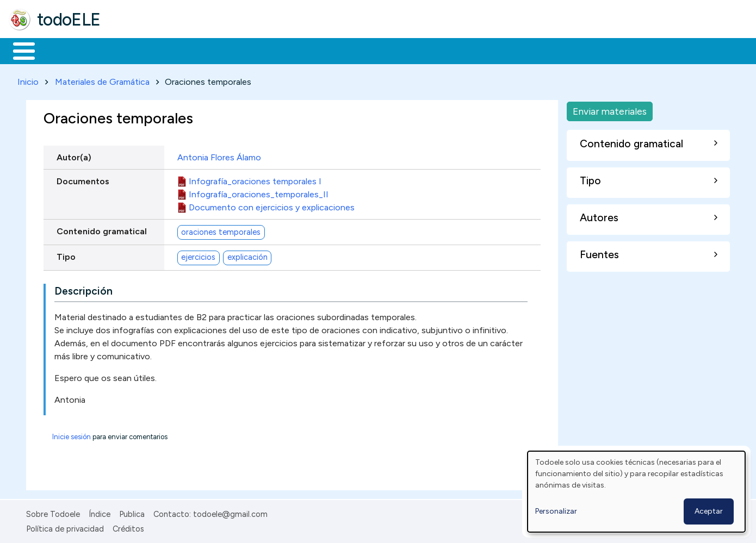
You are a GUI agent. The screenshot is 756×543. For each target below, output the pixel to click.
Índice (100, 513)
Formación (131, 50)
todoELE (69, 20)
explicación (247, 255)
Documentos (83, 179)
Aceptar (709, 511)
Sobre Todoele (53, 513)
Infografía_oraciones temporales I (255, 179)
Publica (132, 513)
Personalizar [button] (556, 511)
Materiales (61, 50)
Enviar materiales (610, 109)
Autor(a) (74, 155)
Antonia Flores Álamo (219, 155)
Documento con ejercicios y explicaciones (272, 205)
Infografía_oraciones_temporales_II (259, 192)
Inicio (18, 50)
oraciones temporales (221, 230)
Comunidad (398, 50)
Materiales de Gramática (102, 80)
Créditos (128, 527)
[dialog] (636, 492)
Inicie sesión (72, 435)
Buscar (447, 50)
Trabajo (196, 50)
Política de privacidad (65, 527)
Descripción (83, 289)
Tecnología (325, 50)
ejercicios (198, 255)
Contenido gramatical (102, 229)
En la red (257, 50)
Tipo (66, 255)
